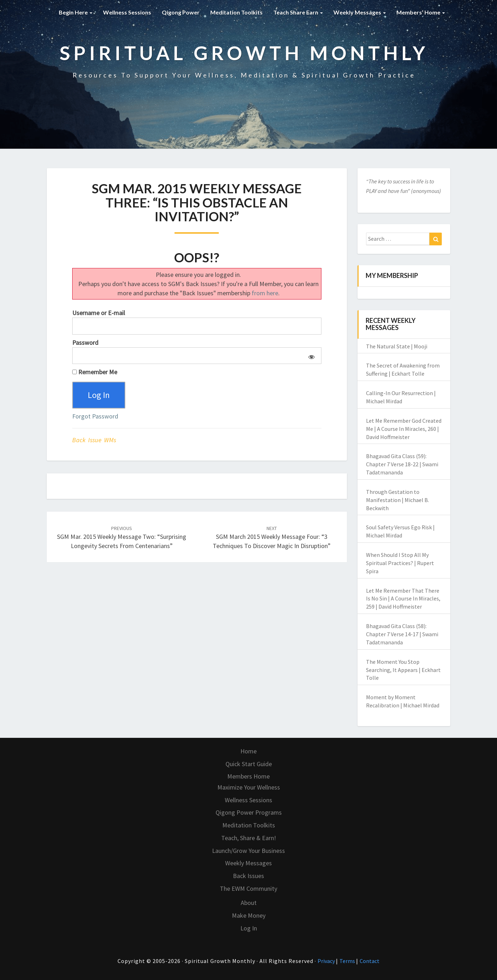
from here (265, 293)
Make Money (249, 915)
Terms (348, 961)
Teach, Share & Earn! (249, 838)
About (249, 903)
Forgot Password (95, 416)
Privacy (327, 961)
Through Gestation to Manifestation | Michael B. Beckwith (398, 500)
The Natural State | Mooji (397, 346)
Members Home (248, 776)
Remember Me (95, 372)
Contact (370, 961)
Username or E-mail (99, 313)
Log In (249, 928)
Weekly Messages (360, 12)
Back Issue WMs (94, 440)
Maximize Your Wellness (249, 787)
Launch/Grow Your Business (248, 851)
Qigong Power (181, 12)
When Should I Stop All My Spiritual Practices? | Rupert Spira (400, 563)
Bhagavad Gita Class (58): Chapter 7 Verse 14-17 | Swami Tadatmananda (402, 634)
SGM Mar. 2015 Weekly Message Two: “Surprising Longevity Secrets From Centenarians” (122, 537)
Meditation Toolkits (236, 12)
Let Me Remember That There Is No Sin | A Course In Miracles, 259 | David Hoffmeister (403, 599)
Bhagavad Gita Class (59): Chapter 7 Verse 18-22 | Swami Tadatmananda (402, 464)
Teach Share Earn (298, 12)
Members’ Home (421, 12)
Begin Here (76, 12)
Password (85, 343)
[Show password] (310, 356)
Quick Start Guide (249, 764)
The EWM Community (248, 888)
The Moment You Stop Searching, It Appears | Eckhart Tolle (403, 670)
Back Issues (248, 876)
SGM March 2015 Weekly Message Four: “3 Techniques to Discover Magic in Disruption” (272, 537)
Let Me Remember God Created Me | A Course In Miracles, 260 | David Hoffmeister (404, 429)
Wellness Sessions (127, 12)
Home (248, 751)
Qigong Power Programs (249, 812)
